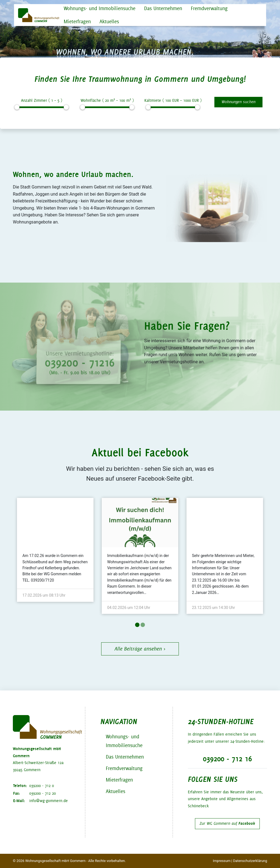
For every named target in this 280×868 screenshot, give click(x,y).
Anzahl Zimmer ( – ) (42, 100)
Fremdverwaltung (209, 8)
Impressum (222, 861)
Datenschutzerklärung (250, 861)
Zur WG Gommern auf (227, 823)
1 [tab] (137, 625)
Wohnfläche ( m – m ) (107, 100)
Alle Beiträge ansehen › (140, 649)
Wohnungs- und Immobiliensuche (100, 8)
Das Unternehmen (163, 8)
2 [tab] (143, 625)
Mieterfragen (77, 21)
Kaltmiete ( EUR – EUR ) (173, 100)
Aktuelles (109, 21)
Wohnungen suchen (238, 102)
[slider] (17, 107)
